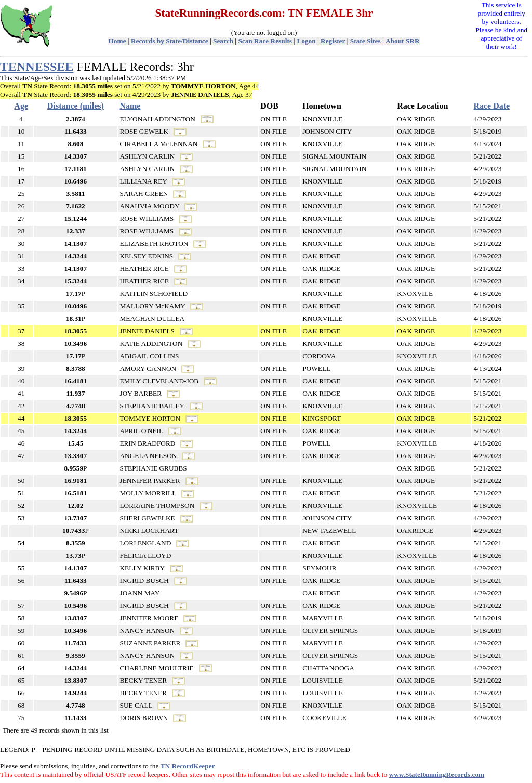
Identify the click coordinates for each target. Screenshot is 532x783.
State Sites (365, 41)
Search (223, 41)
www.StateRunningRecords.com (437, 774)
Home (117, 41)
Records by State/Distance (170, 41)
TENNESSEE (37, 67)
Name (130, 106)
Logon (306, 41)
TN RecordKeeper (188, 766)
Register (333, 41)
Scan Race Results (265, 41)
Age (21, 106)
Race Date (491, 106)
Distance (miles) (76, 106)
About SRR (403, 41)
